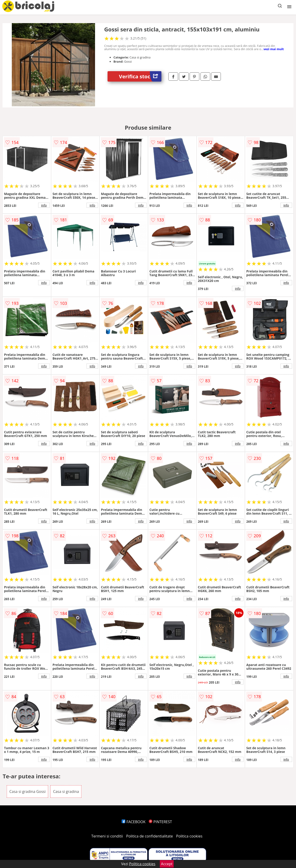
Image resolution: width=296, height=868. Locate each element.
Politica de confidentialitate (150, 836)
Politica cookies (189, 836)
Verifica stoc (140, 76)
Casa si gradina (66, 792)
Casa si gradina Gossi (27, 792)
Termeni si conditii (107, 836)
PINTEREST (160, 822)
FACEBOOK (134, 822)
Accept (167, 864)
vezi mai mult (274, 49)
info (44, 205)
